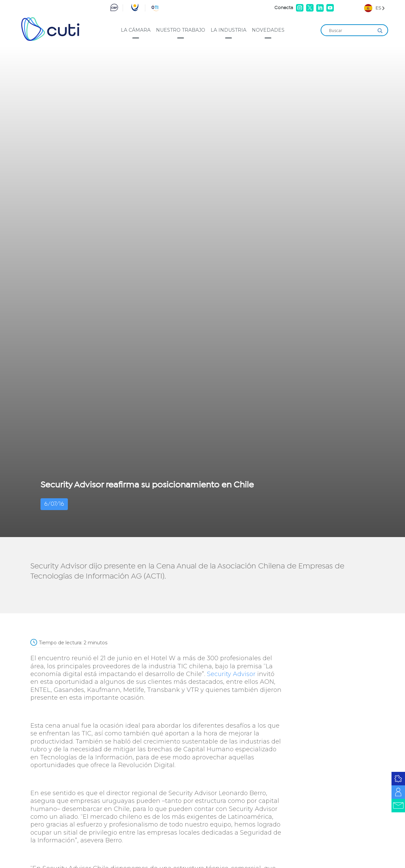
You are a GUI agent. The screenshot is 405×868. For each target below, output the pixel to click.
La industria (228, 30)
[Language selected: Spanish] (374, 8)
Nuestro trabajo (181, 30)
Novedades (268, 30)
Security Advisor (231, 674)
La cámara (136, 30)
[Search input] (351, 31)
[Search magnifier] (380, 31)
